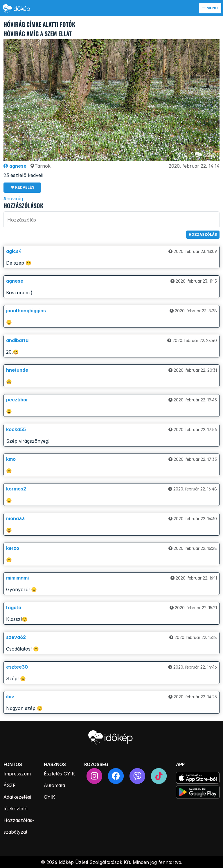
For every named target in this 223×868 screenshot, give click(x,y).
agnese (15, 166)
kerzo (13, 548)
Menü (210, 8)
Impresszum (17, 774)
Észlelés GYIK (59, 774)
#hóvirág (13, 199)
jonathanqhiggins (26, 311)
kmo (11, 459)
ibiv (10, 697)
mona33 (15, 518)
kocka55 (16, 429)
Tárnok (40, 166)
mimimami (17, 578)
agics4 (14, 251)
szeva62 (16, 637)
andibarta (17, 340)
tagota (14, 607)
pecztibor (17, 400)
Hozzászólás (203, 234)
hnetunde (17, 370)
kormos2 (16, 489)
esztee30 (17, 667)
